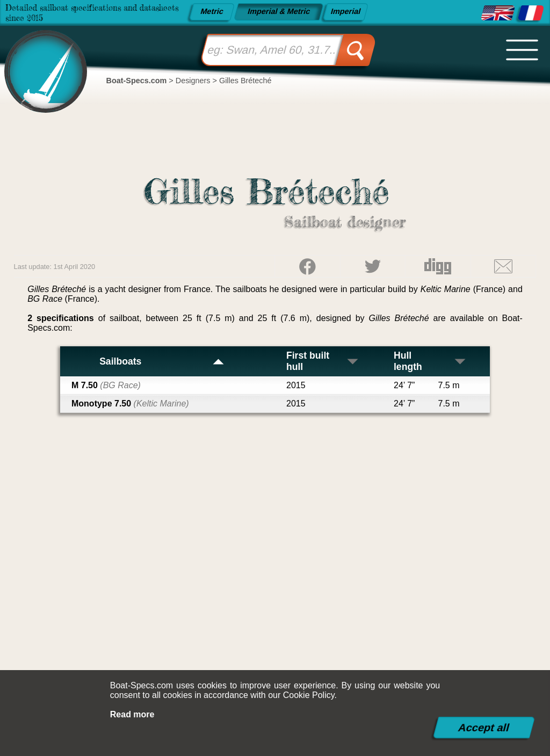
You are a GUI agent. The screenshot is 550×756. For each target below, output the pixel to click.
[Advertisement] (275, 578)
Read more (132, 714)
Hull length (430, 361)
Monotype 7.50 (130, 404)
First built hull (323, 361)
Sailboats (162, 361)
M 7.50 (106, 385)
